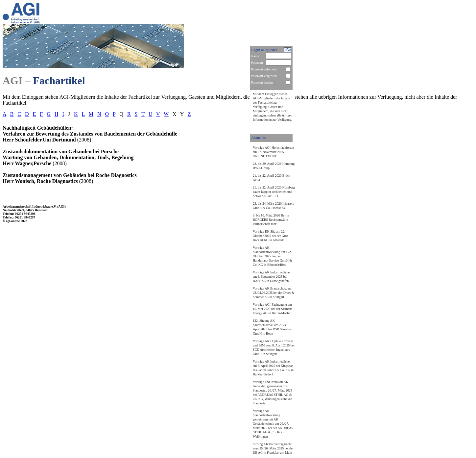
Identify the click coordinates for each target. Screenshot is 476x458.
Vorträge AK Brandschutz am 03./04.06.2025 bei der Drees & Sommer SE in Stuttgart (274, 293)
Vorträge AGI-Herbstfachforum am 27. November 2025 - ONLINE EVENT (274, 152)
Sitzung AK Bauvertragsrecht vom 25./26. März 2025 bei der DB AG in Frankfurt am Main (273, 448)
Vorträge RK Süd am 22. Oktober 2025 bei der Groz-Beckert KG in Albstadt (271, 236)
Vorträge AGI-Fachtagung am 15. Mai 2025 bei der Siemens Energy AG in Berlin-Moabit (273, 309)
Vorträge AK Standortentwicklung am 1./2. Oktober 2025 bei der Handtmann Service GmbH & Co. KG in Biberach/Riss (272, 256)
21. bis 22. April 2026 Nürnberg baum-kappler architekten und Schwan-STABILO (274, 192)
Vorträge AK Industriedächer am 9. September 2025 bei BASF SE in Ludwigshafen (272, 277)
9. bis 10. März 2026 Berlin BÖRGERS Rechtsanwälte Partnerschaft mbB (271, 220)
